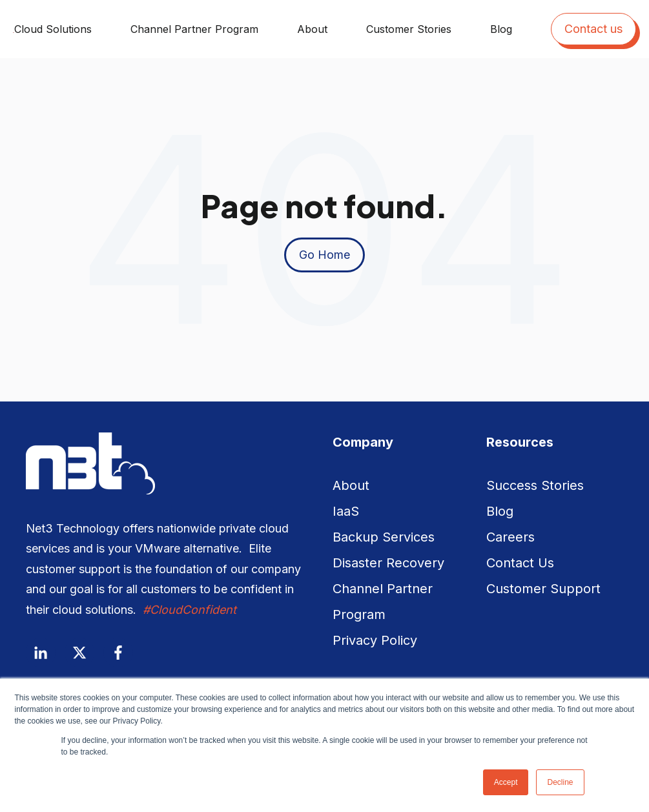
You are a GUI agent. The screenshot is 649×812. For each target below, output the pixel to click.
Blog (501, 29)
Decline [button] (560, 782)
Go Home (324, 255)
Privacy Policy (375, 640)
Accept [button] (506, 782)
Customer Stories (409, 29)
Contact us (593, 29)
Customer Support (543, 589)
